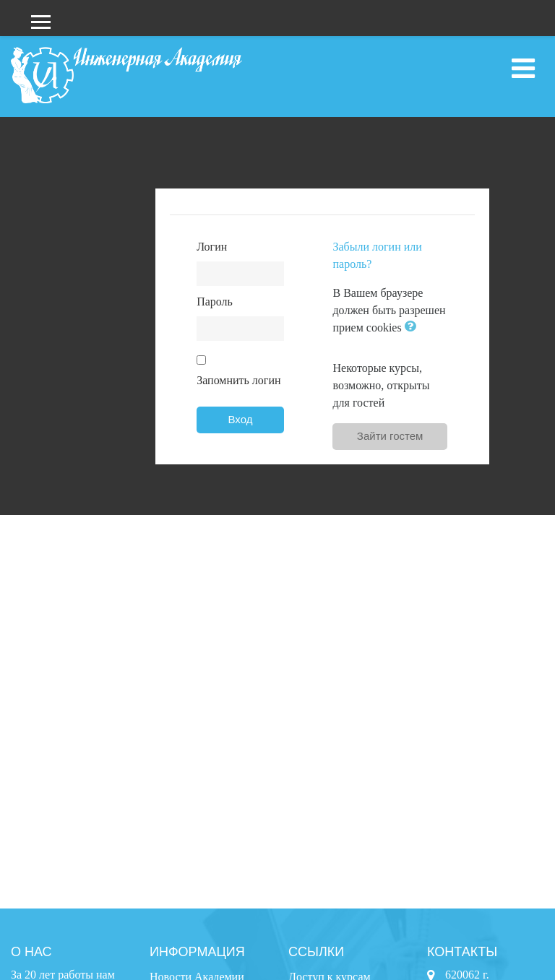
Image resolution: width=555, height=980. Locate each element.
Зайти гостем (390, 436)
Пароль (215, 302)
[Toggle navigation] (523, 69)
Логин (212, 247)
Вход (241, 419)
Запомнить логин (238, 380)
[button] (413, 328)
